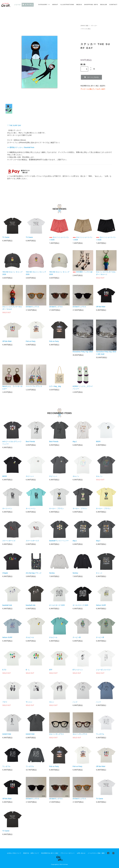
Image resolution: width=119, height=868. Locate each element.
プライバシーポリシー (68, 853)
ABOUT (55, 5)
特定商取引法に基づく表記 (50, 853)
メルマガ (17, 5)
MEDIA (79, 5)
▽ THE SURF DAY (14, 125)
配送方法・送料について (31, 853)
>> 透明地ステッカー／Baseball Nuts (21, 147)
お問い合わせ (81, 853)
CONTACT (113, 5)
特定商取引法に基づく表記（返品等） (93, 86)
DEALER (104, 5)
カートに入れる (91, 77)
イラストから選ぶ (86, 29)
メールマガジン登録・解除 (96, 853)
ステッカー (94, 26)
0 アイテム (28, 5)
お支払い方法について (14, 853)
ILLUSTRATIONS (67, 5)
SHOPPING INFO (91, 5)
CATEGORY (44, 5)
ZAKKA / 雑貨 (85, 26)
